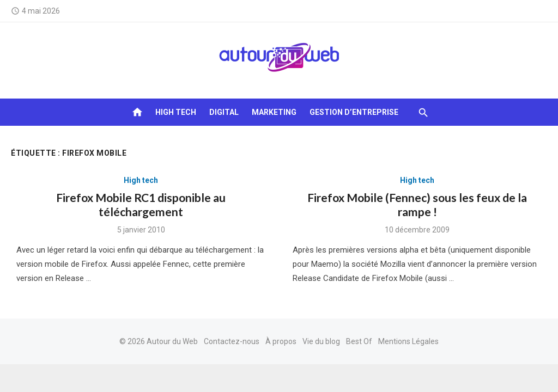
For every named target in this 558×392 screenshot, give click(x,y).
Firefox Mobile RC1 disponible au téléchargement (141, 204)
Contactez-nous (232, 341)
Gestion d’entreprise (354, 112)
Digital (224, 112)
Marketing (274, 112)
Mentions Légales (408, 341)
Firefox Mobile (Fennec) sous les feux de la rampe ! (417, 204)
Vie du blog (321, 341)
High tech (176, 112)
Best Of (359, 341)
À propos (281, 341)
